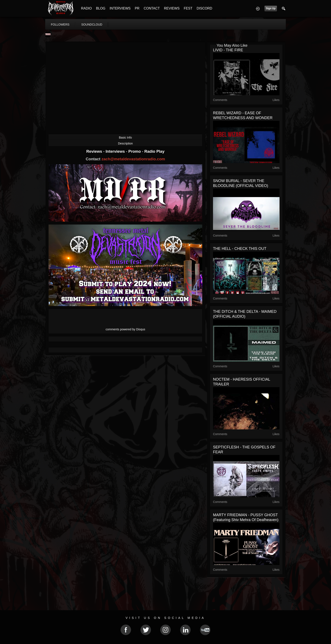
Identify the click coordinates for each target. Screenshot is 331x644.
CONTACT (152, 8)
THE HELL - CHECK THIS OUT (240, 249)
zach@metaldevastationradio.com (133, 159)
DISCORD (204, 8)
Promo (135, 151)
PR (137, 8)
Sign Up (271, 8)
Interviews (116, 151)
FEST (188, 8)
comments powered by (125, 329)
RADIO (86, 8)
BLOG (101, 8)
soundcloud (92, 25)
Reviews (95, 151)
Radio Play (154, 151)
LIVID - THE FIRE (228, 50)
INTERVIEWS (120, 8)
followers (60, 25)
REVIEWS (172, 8)
